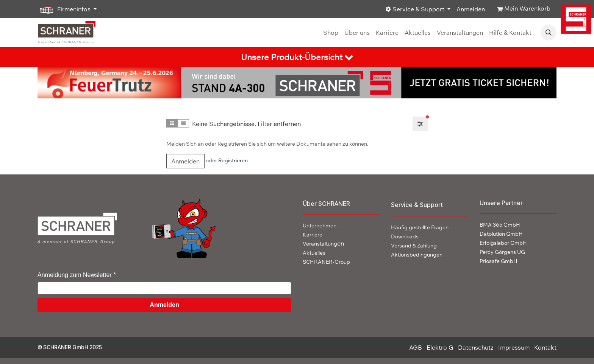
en (323, 243)
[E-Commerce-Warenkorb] (524, 9)
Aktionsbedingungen (417, 255)
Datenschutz (476, 347)
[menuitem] (331, 33)
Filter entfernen (279, 124)
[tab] (297, 57)
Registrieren (233, 160)
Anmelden (471, 9)
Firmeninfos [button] (65, 9)
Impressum (514, 347)
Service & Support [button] (416, 9)
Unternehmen (320, 226)
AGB (416, 347)
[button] (549, 33)
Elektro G (440, 347)
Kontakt (545, 347)
